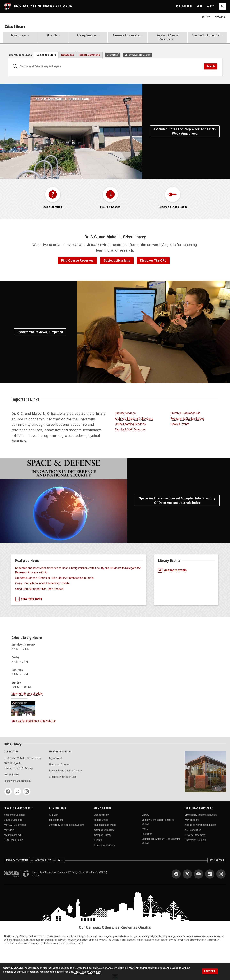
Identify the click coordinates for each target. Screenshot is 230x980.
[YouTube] (199, 874)
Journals (111, 55)
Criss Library (15, 27)
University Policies (195, 840)
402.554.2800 (217, 860)
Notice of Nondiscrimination (200, 825)
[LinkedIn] (210, 874)
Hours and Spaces (59, 764)
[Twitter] (17, 791)
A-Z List (54, 815)
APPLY (211, 6)
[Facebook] (8, 791)
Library (145, 815)
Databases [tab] (68, 55)
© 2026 (36, 876)
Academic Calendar (15, 815)
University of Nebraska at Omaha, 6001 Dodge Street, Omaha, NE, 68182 (70, 872)
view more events (172, 570)
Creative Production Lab (186, 413)
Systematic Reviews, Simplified (40, 332)
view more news (29, 599)
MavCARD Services (15, 825)
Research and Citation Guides (65, 771)
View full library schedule (27, 694)
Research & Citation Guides (188, 419)
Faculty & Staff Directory (130, 429)
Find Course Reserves (77, 260)
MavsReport (192, 820)
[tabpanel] (115, 67)
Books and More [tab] (46, 55)
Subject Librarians (117, 260)
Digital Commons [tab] (90, 55)
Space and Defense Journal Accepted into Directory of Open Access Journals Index (177, 500)
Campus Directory (104, 830)
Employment (56, 820)
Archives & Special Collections (134, 419)
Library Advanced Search (137, 55)
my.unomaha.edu (13, 835)
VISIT (199, 6)
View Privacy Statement (88, 972)
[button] (20, 38)
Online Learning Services (130, 424)
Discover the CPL (153, 260)
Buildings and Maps (105, 825)
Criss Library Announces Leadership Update (42, 583)
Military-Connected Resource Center (158, 822)
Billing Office (101, 820)
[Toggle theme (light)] (60, 860)
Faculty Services (125, 413)
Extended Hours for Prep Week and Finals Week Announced (185, 131)
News (145, 829)
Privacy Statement (195, 835)
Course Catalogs (13, 820)
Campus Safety (103, 835)
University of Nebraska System (66, 825)
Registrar (147, 834)
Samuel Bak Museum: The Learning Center (161, 841)
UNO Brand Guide (13, 840)
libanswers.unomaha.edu (17, 781)
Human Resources (104, 845)
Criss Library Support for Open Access (39, 589)
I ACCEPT (210, 971)
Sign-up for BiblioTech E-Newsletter (34, 721)
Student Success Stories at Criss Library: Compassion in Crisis (54, 578)
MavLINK (9, 830)
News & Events (180, 424)
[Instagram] (27, 791)
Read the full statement (71, 943)
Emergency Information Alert (201, 815)
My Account (56, 758)
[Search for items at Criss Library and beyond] (111, 66)
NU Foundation (193, 830)
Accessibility (102, 815)
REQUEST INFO (184, 6)
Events (98, 840)
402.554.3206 (11, 775)
